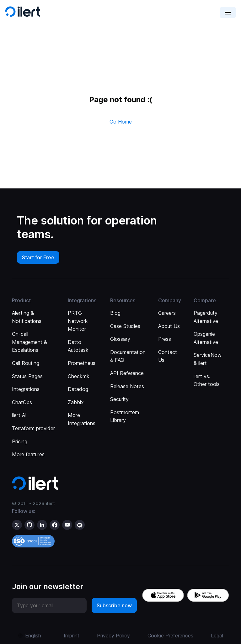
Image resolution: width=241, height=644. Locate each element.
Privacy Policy (113, 636)
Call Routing (26, 363)
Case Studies (125, 326)
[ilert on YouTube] (67, 525)
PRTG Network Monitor (78, 321)
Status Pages (27, 376)
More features (28, 454)
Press (165, 339)
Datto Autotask (78, 346)
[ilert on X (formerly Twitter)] (17, 525)
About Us (169, 326)
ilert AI (19, 415)
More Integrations (82, 419)
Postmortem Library (125, 416)
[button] (228, 13)
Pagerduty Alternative (206, 317)
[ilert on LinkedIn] (42, 525)
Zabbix (76, 402)
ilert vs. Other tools (207, 380)
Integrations (26, 389)
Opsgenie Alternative (206, 338)
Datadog (78, 389)
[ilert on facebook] (55, 525)
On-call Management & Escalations (29, 342)
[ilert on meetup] (80, 525)
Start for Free (38, 257)
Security (119, 399)
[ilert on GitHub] (29, 525)
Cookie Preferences (170, 636)
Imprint (72, 636)
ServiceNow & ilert (208, 359)
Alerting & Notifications (27, 317)
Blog (115, 313)
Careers (167, 313)
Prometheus (82, 363)
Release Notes (127, 386)
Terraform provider (33, 428)
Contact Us (168, 356)
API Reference (127, 373)
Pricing (20, 441)
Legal (217, 636)
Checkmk (79, 376)
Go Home (121, 122)
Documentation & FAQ (128, 356)
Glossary (120, 339)
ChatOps (22, 402)
